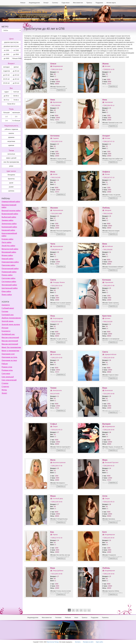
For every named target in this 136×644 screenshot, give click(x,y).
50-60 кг (16, 96)
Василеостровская (59, 462)
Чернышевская (58, 210)
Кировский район (8, 230)
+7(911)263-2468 (56, 214)
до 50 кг (7, 96)
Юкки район (6, 291)
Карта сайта (99, 642)
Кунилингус (6, 331)
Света (53, 280)
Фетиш (4, 390)
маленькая (16, 113)
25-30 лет (6, 83)
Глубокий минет (8, 308)
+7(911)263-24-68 (108, 394)
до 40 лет (16, 75)
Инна (53, 172)
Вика (105, 244)
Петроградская (58, 318)
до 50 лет (16, 83)
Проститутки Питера (53, 642)
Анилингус (6, 305)
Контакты (78, 642)
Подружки (99, 3)
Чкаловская (109, 102)
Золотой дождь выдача (11, 324)
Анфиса (106, 172)
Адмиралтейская (110, 354)
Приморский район (9, 272)
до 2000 (6, 54)
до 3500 (16, 54)
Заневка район (7, 220)
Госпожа (5, 311)
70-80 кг (16, 100)
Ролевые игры (7, 370)
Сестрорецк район (9, 282)
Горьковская (109, 282)
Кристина (107, 316)
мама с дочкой (11, 158)
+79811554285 (107, 250)
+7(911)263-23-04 (56, 141)
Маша (53, 352)
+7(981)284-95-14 (108, 105)
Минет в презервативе (10, 351)
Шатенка (11, 191)
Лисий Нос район (8, 246)
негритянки (11, 141)
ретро (11, 166)
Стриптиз (5, 387)
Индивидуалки (34, 3)
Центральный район (10, 288)
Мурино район (7, 255)
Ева (52, 532)
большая (6, 113)
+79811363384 (55, 105)
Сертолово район (8, 278)
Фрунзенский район (9, 285)
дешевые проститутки (11, 46)
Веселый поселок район (11, 211)
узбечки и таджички (11, 129)
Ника (53, 100)
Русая (11, 183)
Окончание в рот (8, 354)
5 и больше (16, 121)
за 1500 (16, 50)
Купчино (107, 318)
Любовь (106, 208)
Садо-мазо (66, 3)
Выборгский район (9, 217)
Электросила (57, 390)
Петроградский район (10, 269)
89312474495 (55, 394)
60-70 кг (6, 100)
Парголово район (8, 265)
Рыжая (11, 187)
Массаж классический (10, 338)
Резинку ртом (7, 367)
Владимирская (58, 66)
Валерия (106, 424)
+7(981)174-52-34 (56, 538)
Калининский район (9, 227)
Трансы (89, 3)
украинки (11, 137)
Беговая (107, 66)
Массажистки (78, 3)
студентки (6, 71)
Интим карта (111, 3)
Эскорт (46, 3)
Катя (104, 532)
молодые (6, 67)
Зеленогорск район (9, 224)
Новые (23, 3)
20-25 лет (6, 79)
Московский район (9, 252)
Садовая (56, 138)
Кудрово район (7, 239)
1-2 (6, 117)
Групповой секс (8, 315)
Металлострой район (10, 249)
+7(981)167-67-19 (108, 141)
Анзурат (106, 136)
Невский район (7, 259)
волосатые (11, 154)
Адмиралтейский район (11, 202)
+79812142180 (55, 177)
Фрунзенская (57, 102)
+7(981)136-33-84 (56, 69)
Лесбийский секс (8, 334)
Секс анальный (8, 377)
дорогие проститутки (11, 42)
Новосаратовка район (10, 262)
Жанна (105, 64)
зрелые (16, 67)
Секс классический (9, 380)
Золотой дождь (8, 321)
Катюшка (107, 280)
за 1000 (6, 50)
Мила (53, 460)
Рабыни (5, 364)
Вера (105, 388)
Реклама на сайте (88, 642)
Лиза (52, 316)
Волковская (57, 354)
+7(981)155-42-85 (56, 358)
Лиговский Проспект (112, 462)
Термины (105, 618)
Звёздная (108, 210)
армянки (11, 145)
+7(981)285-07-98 (108, 286)
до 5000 (6, 58)
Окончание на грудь (9, 357)
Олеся (53, 64)
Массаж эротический (10, 341)
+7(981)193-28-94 (108, 538)
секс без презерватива (11, 162)
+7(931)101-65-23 (56, 430)
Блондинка (11, 175)
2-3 (16, 117)
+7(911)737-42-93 (56, 322)
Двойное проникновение (11, 318)
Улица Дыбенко (58, 571)
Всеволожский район (10, 214)
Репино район (7, 275)
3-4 (6, 121)
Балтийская (109, 246)
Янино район (7, 295)
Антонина (55, 136)
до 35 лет (16, 71)
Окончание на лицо (9, 360)
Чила (53, 244)
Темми (53, 388)
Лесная (107, 174)
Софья (53, 424)
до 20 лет (6, 75)
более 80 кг (11, 104)
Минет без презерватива (11, 347)
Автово (55, 174)
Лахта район (6, 242)
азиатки (11, 133)
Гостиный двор (58, 499)
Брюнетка (11, 179)
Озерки (55, 426)
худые (6, 92)
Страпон (5, 383)
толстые (16, 92)
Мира (105, 460)
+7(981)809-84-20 (56, 250)
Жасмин (54, 208)
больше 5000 (17, 58)
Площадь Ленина (59, 282)
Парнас (55, 535)
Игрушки (5, 328)
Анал (76, 618)
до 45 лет (16, 79)
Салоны (55, 3)
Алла (105, 496)
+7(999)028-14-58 (108, 69)
